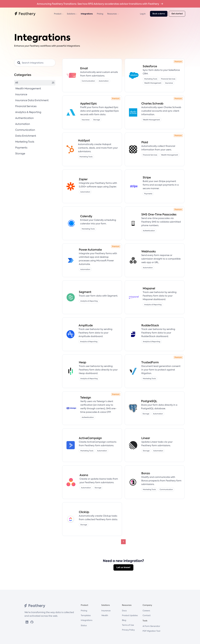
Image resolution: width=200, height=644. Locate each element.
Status (84, 625)
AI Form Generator (151, 626)
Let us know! (123, 567)
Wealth (105, 615)
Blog (124, 620)
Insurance (106, 611)
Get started (177, 14)
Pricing (100, 14)
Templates (86, 615)
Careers (146, 611)
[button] (58, 14)
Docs (124, 611)
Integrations (87, 14)
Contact (147, 615)
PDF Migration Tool (151, 631)
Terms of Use (128, 625)
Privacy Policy (128, 630)
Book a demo (159, 14)
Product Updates (130, 615)
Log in (143, 14)
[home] (25, 14)
